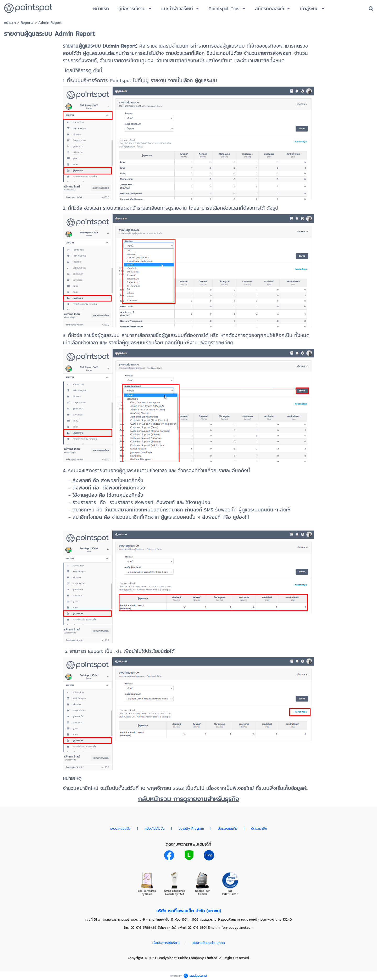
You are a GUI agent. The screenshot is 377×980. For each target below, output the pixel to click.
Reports (27, 23)
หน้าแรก (10, 23)
